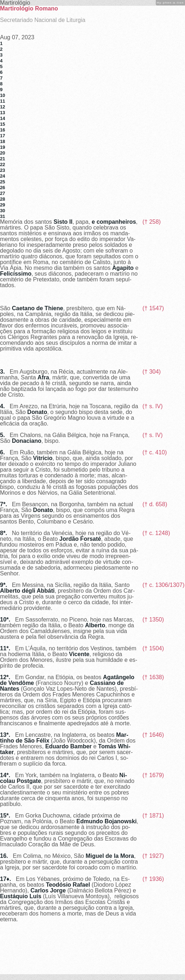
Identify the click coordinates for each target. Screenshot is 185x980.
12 (3, 107)
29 (3, 205)
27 (3, 193)
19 (3, 147)
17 (3, 136)
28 (3, 199)
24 (3, 176)
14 (3, 118)
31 (3, 216)
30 (3, 211)
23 (3, 170)
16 (3, 130)
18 (3, 141)
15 (3, 124)
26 (3, 188)
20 (3, 153)
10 (3, 95)
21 (3, 159)
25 (3, 182)
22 (3, 164)
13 (3, 113)
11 (3, 101)
